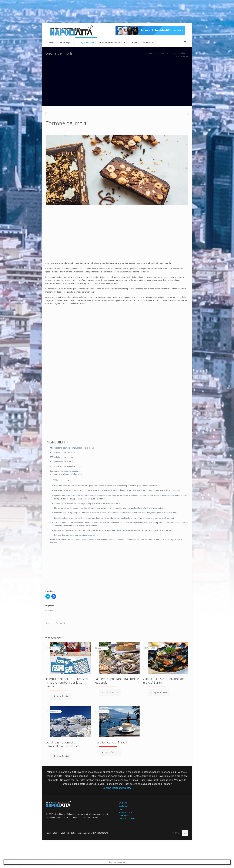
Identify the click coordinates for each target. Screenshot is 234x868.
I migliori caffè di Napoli (111, 742)
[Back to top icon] (185, 833)
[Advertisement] (117, 85)
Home (150, 53)
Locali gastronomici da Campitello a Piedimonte (63, 744)
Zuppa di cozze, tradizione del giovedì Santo (164, 681)
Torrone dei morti (183, 56)
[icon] (179, 833)
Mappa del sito (125, 812)
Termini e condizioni (127, 818)
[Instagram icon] (176, 833)
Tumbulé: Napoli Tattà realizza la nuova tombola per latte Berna (67, 682)
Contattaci (123, 806)
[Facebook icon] (173, 833)
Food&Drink (163, 53)
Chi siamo (123, 803)
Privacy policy (125, 815)
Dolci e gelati (179, 53)
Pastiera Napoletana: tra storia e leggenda (117, 681)
